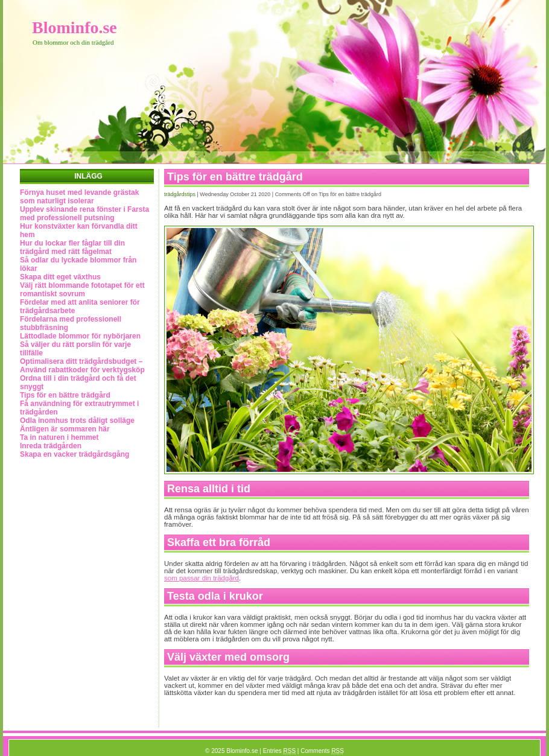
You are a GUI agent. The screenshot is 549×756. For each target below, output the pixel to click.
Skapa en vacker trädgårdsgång (75, 454)
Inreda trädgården (51, 446)
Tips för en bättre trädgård (65, 395)
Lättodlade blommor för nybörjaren (80, 336)
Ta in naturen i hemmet (59, 437)
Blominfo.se (75, 27)
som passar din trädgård (202, 578)
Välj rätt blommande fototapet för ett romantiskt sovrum (82, 290)
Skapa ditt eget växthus (60, 277)
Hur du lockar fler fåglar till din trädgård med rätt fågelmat (72, 247)
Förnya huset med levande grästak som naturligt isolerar (79, 197)
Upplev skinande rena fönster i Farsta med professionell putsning (84, 214)
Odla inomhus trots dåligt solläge (77, 421)
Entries (279, 751)
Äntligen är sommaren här (65, 429)
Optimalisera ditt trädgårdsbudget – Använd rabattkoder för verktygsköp (82, 366)
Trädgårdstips (180, 194)
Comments (322, 751)
